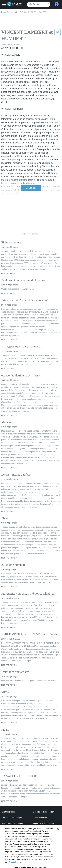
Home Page (7, 12)
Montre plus (31, 188)
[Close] (58, 836)
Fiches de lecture (40, 818)
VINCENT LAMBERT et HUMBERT (31, 12)
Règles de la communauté (44, 823)
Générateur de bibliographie (44, 812)
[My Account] (57, 4)
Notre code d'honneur (11, 829)
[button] (5, 5)
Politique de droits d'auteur (13, 823)
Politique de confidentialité (44, 829)
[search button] (48, 4)
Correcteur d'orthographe (12, 818)
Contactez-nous (8, 812)
